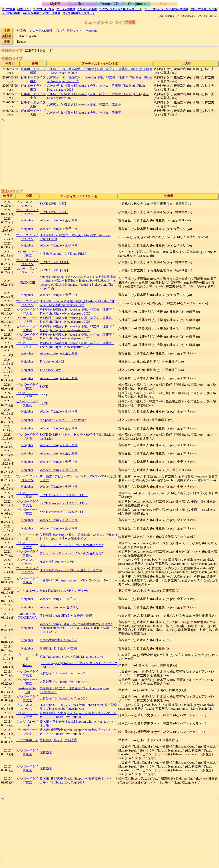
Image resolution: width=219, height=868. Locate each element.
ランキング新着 (87, 9)
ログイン (214, 16)
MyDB (55, 4)
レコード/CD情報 (41, 31)
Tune (82, 4)
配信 (11, 13)
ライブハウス (121, 9)
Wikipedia (91, 31)
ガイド (24, 9)
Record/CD (109, 4)
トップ (78, 13)
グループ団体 (203, 9)
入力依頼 (66, 9)
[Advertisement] (109, 154)
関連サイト (74, 31)
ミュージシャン (166, 9)
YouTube (42, 13)
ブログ (59, 31)
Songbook (137, 4)
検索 (8, 9)
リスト (44, 9)
